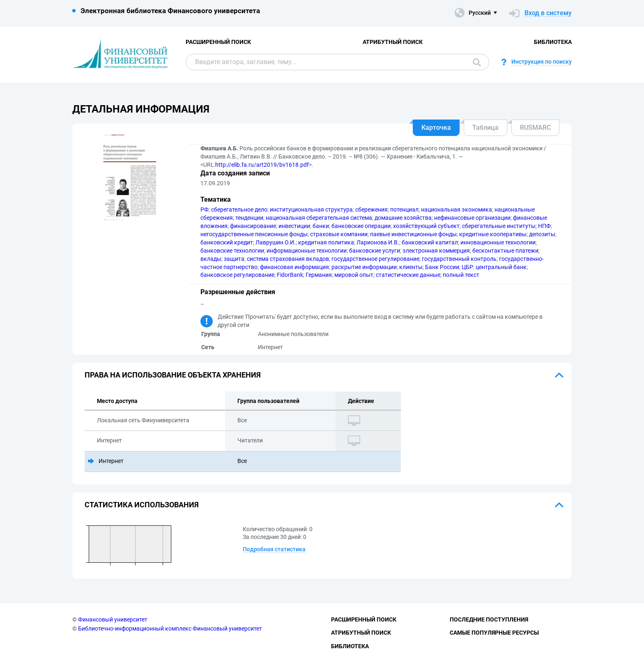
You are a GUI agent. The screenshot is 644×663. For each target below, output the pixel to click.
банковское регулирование (237, 275)
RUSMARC (535, 128)
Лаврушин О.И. (276, 242)
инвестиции (294, 226)
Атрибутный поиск (393, 42)
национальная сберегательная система (319, 218)
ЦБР (467, 267)
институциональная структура (311, 209)
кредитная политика (326, 242)
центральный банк (501, 267)
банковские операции (361, 226)
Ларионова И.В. (378, 242)
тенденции (249, 218)
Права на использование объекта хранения (173, 375)
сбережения (371, 209)
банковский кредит (227, 242)
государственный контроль (459, 259)
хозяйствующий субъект (426, 226)
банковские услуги (375, 251)
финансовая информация (294, 267)
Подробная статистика (274, 549)
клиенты (411, 267)
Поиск (477, 62)
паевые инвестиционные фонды (413, 234)
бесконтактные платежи (505, 251)
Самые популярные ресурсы (494, 633)
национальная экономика (457, 209)
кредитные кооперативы (493, 234)
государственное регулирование (375, 259)
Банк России (442, 267)
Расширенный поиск (218, 42)
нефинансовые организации (472, 218)
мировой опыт (354, 275)
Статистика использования (142, 505)
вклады (211, 259)
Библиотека (553, 42)
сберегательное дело (239, 209)
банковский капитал (430, 242)
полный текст (461, 275)
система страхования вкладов (288, 259)
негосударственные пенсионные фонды (254, 234)
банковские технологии (232, 251)
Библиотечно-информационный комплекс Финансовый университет (170, 628)
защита (234, 259)
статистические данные (408, 275)
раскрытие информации (364, 267)
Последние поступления (489, 619)
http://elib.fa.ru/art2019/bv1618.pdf (262, 165)
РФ (205, 209)
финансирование (253, 226)
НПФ (544, 226)
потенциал (404, 209)
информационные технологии (307, 251)
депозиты (542, 234)
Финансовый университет (113, 619)
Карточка (436, 128)
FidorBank (290, 275)
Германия (319, 275)
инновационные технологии (498, 242)
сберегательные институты (499, 226)
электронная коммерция (436, 251)
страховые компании (339, 234)
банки (321, 226)
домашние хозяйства (403, 218)
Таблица (485, 128)
